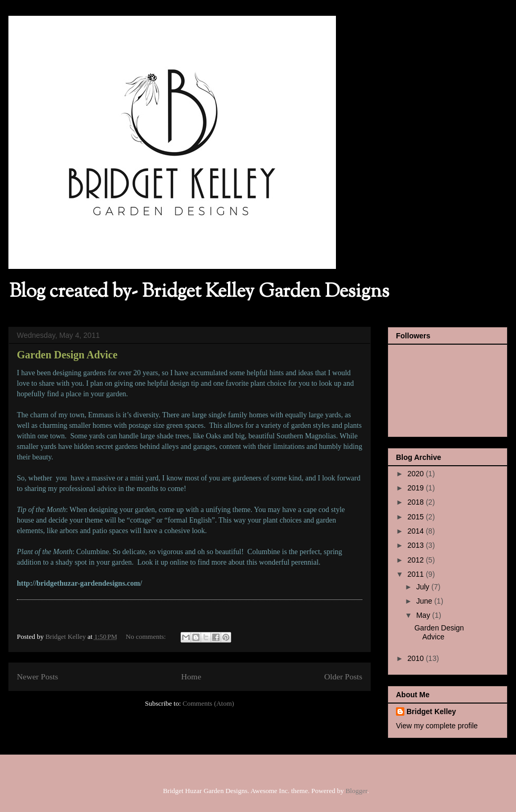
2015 (417, 517)
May (424, 615)
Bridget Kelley (431, 711)
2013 (417, 545)
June (425, 601)
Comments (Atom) (209, 703)
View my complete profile (437, 726)
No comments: (147, 636)
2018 (417, 502)
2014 (417, 531)
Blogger (356, 791)
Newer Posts (37, 676)
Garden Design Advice (67, 355)
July (424, 587)
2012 (417, 560)
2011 (417, 574)
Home (191, 676)
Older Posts (343, 676)
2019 (417, 488)
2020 (417, 474)
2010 (417, 658)
